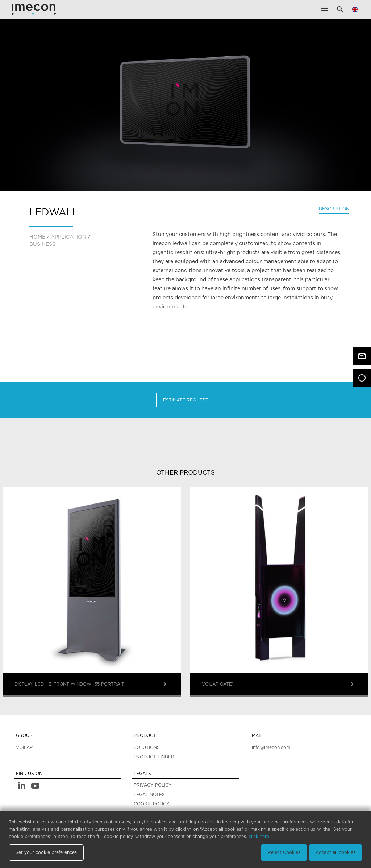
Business (42, 244)
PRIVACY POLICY (153, 785)
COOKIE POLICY (152, 804)
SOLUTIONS (147, 747)
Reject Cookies (284, 852)
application (68, 237)
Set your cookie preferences (46, 852)
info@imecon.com (271, 747)
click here (259, 837)
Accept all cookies (335, 852)
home (37, 237)
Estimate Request (186, 400)
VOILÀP (24, 747)
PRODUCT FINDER (154, 757)
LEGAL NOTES (149, 795)
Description (334, 209)
